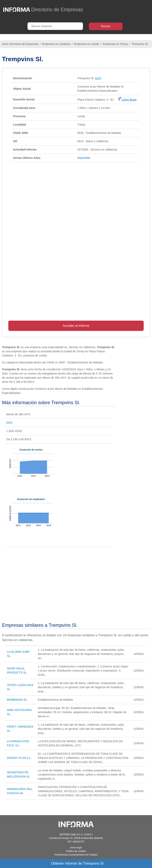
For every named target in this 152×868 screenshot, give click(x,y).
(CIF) (98, 78)
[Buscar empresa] (55, 26)
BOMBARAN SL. (17, 700)
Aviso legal (76, 848)
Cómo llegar (127, 100)
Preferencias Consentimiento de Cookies (76, 855)
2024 (9, 423)
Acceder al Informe (76, 326)
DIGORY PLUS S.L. (19, 758)
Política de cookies (76, 851)
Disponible (84, 158)
